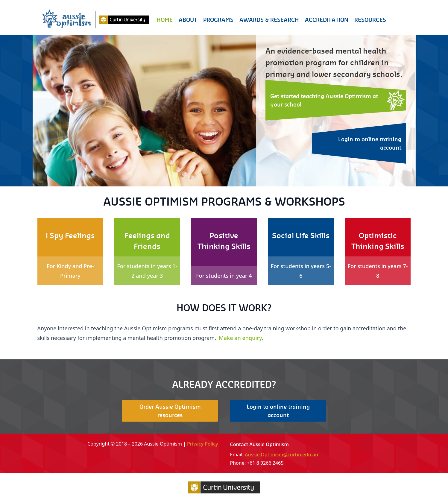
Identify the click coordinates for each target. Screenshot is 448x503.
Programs (218, 20)
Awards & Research (269, 20)
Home (165, 20)
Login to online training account (370, 143)
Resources (370, 20)
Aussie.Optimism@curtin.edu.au (281, 455)
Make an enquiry (240, 338)
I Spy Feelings (70, 235)
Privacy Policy (202, 444)
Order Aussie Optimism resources (170, 411)
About (188, 20)
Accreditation (327, 20)
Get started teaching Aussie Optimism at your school (324, 100)
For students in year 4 (224, 276)
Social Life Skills (301, 235)
